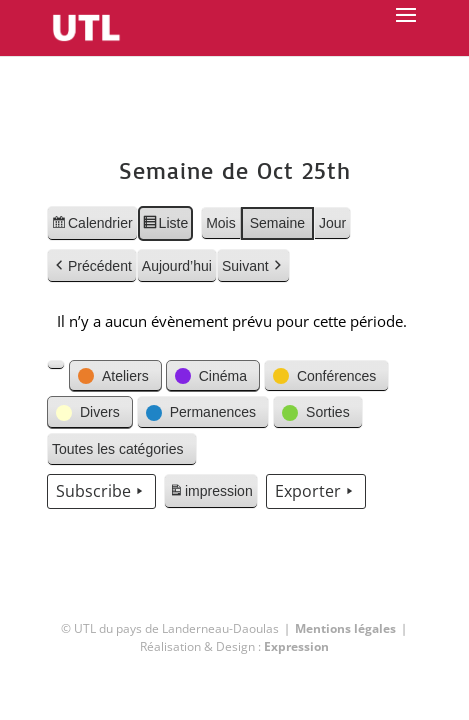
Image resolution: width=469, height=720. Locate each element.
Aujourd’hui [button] (177, 266)
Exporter (316, 492)
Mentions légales (345, 628)
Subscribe (101, 492)
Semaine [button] (277, 223)
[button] (56, 365)
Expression (296, 646)
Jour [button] (332, 223)
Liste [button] (165, 226)
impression (210, 494)
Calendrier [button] (92, 226)
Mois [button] (221, 223)
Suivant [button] (253, 266)
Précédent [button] (92, 266)
